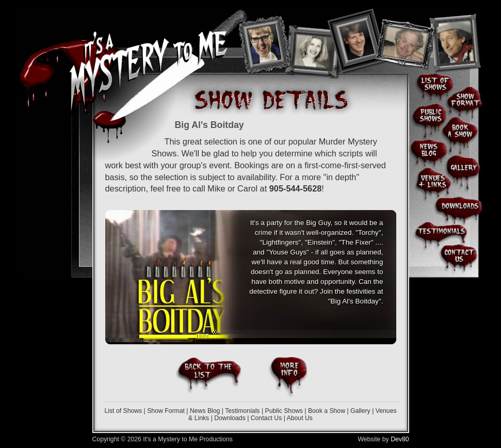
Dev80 (400, 439)
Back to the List (208, 376)
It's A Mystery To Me (151, 51)
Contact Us (266, 418)
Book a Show (327, 411)
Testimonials (242, 411)
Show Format (166, 411)
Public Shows (284, 411)
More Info (288, 378)
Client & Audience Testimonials (441, 231)
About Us (300, 418)
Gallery (360, 411)
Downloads (230, 418)
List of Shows (123, 411)
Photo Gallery (464, 165)
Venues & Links (430, 181)
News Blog (205, 411)
